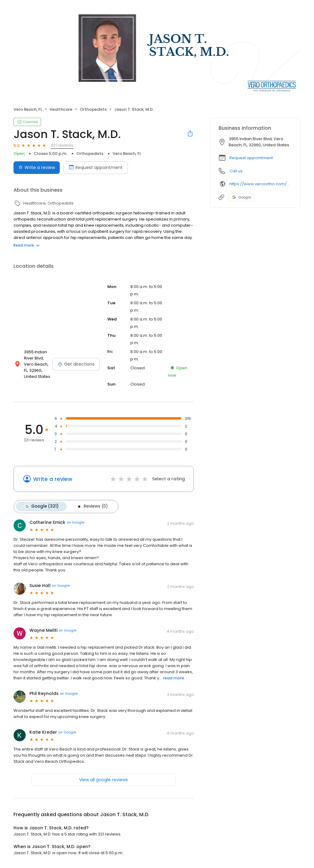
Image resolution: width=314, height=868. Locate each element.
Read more (27, 245)
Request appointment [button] (251, 158)
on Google (75, 522)
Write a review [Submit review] (37, 167)
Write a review (53, 479)
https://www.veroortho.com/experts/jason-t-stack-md (260, 184)
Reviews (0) (92, 506)
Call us (236, 171)
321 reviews (62, 145)
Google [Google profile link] (241, 197)
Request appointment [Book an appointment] (96, 167)
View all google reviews (103, 779)
